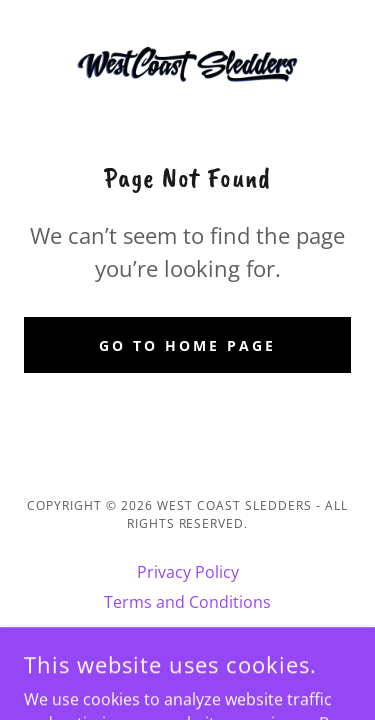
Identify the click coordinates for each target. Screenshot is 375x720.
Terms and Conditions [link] (187, 602)
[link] (188, 64)
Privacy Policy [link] (188, 572)
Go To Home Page (187, 345)
